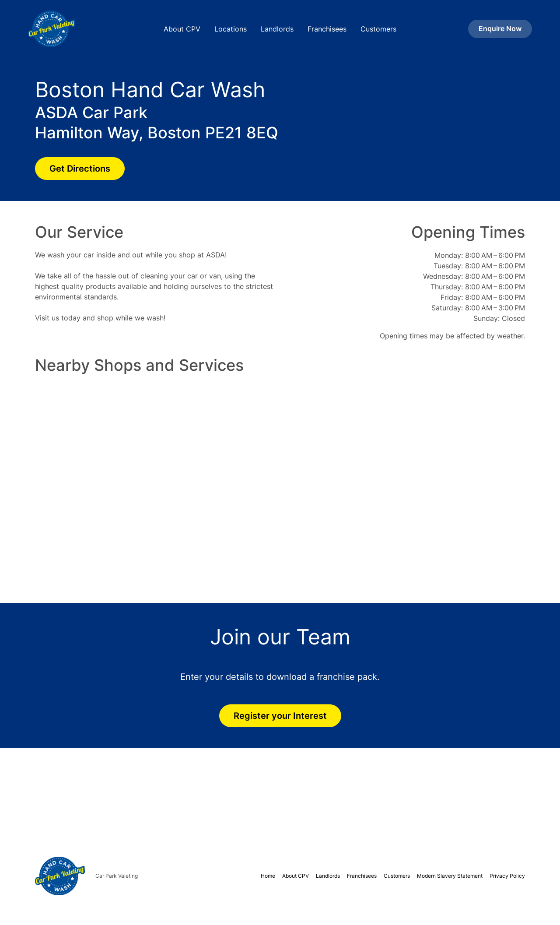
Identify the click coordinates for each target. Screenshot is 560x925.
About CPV (182, 29)
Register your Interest (280, 716)
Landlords (277, 29)
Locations (231, 29)
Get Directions (80, 169)
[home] (80, 29)
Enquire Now (500, 28)
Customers (378, 29)
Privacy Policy (507, 876)
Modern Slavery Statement (450, 876)
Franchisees (327, 29)
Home (268, 876)
